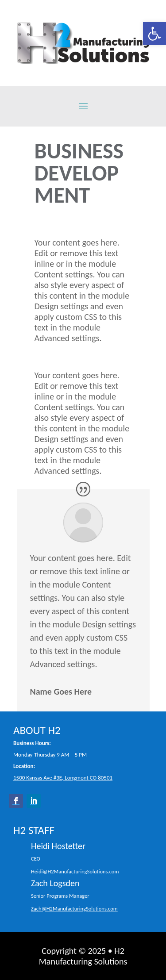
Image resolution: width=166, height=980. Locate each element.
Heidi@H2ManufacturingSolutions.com (75, 871)
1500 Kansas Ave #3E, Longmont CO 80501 (63, 778)
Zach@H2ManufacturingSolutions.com (74, 909)
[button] (154, 34)
